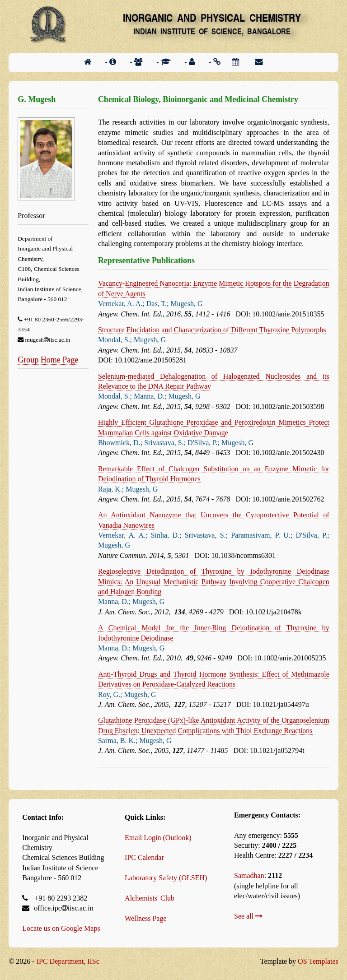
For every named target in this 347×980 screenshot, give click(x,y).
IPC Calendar (144, 857)
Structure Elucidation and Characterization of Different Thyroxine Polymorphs (212, 330)
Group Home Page (48, 360)
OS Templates (318, 961)
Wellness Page (145, 918)
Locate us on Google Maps (61, 928)
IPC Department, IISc (68, 961)
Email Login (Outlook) (158, 838)
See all (248, 916)
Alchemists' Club (150, 898)
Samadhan (249, 875)
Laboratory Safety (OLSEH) (166, 878)
